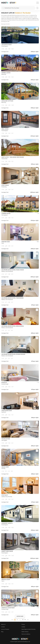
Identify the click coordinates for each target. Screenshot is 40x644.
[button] (12, 620)
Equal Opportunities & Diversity (29, 629)
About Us (3, 624)
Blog (2, 632)
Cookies (23, 627)
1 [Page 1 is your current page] (15, 620)
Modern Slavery (25, 632)
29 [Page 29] (23, 620)
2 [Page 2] (17, 620)
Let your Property (5, 629)
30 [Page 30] (25, 620)
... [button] (20, 620)
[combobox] (18, 8)
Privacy (23, 624)
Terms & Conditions (26, 634)
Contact (3, 627)
